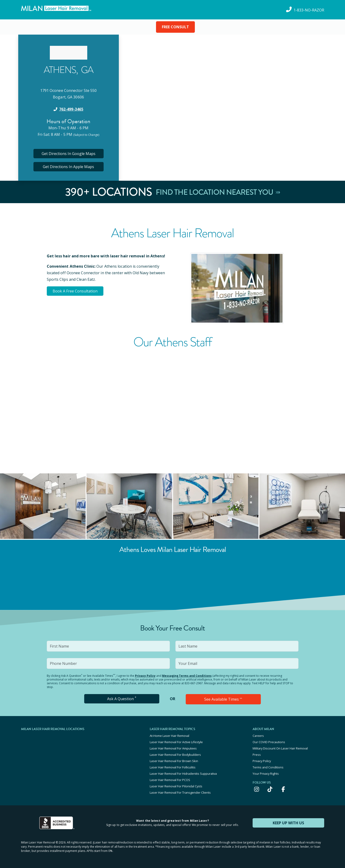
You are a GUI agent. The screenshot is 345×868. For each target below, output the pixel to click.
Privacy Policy (145, 676)
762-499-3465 (71, 109)
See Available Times (223, 699)
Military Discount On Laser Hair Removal (280, 748)
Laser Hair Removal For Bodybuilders (175, 755)
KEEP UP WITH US (288, 823)
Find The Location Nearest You (218, 192)
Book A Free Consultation (75, 291)
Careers (258, 736)
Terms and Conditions (268, 767)
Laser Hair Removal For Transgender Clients (180, 792)
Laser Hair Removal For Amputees (173, 748)
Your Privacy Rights (266, 774)
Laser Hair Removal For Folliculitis (173, 767)
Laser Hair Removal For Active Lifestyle (176, 742)
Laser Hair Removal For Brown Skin (174, 761)
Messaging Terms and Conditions (187, 676)
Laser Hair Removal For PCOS (170, 780)
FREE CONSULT (175, 27)
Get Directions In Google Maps (69, 154)
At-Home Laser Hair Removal (169, 736)
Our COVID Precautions (269, 742)
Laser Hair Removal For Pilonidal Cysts (176, 786)
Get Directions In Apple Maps (68, 167)
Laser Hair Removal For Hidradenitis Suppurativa (183, 774)
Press (257, 755)
